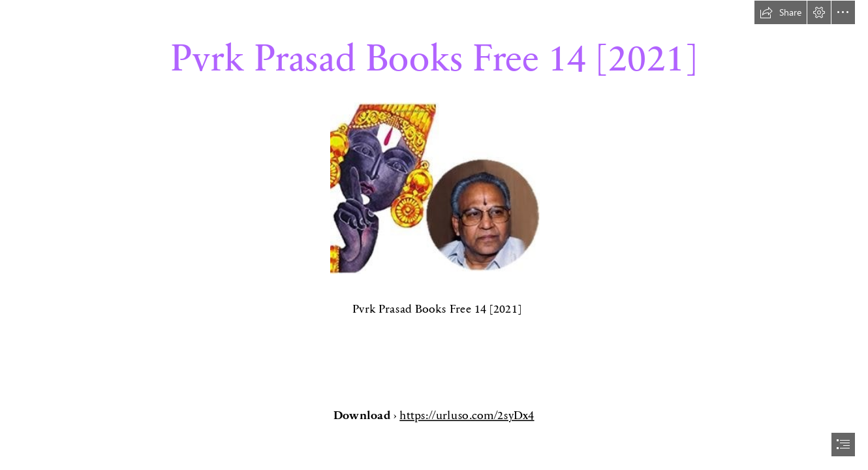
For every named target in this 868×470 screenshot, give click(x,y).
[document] (434, 235)
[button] (781, 12)
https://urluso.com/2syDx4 (467, 414)
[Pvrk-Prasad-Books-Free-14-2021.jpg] (434, 188)
